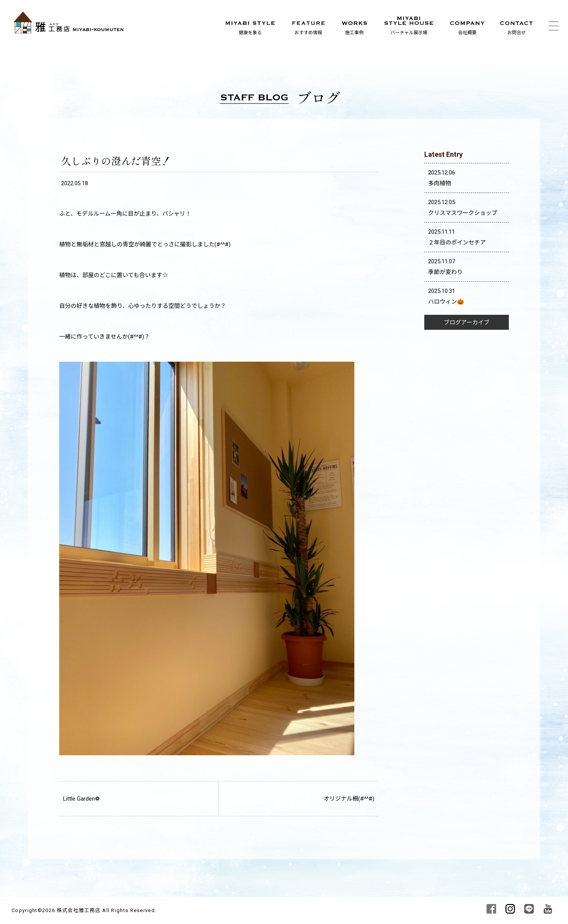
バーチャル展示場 (409, 33)
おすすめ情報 (308, 33)
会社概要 (467, 33)
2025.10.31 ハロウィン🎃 (446, 296)
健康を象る (250, 33)
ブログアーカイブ (467, 322)
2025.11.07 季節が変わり (445, 267)
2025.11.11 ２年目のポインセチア (457, 237)
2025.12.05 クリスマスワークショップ (463, 208)
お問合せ (517, 33)
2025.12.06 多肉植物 (442, 178)
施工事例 (354, 33)
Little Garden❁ (81, 799)
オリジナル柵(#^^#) (349, 799)
